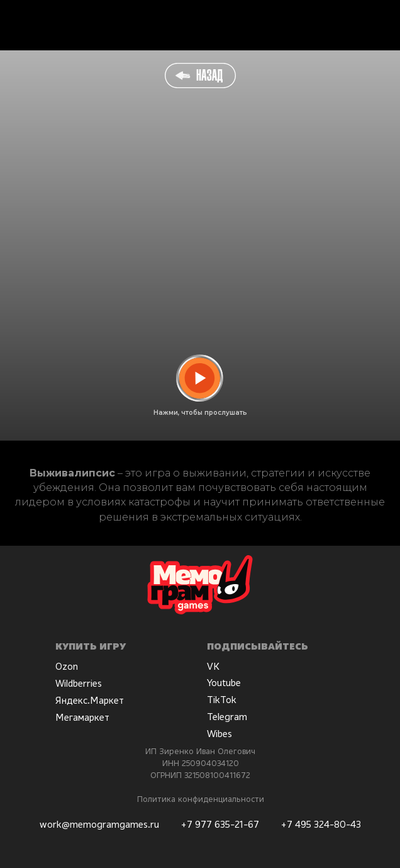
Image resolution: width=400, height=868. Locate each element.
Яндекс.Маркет (90, 700)
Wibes (219, 733)
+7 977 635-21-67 (220, 824)
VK (213, 666)
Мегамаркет (82, 717)
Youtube (224, 682)
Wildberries (79, 683)
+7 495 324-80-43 (321, 824)
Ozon (67, 666)
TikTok (222, 699)
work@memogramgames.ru (99, 824)
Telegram (227, 716)
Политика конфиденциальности (201, 799)
